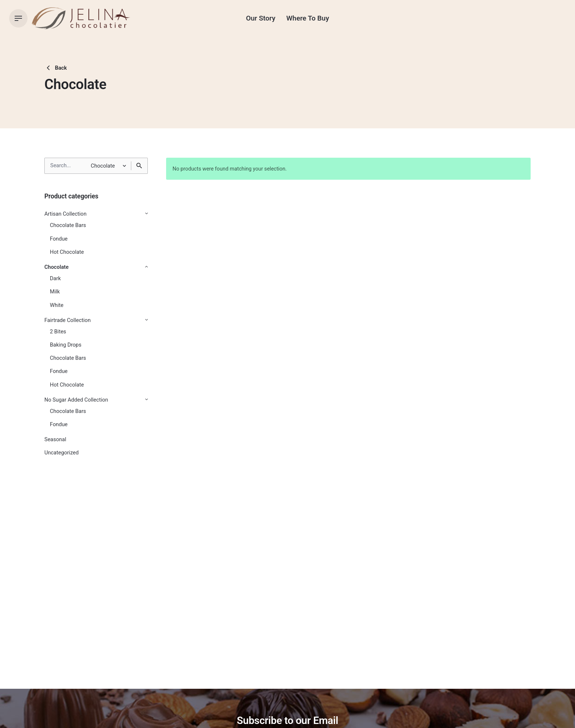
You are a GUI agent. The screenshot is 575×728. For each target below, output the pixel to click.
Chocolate (56, 267)
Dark (55, 279)
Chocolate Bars (68, 225)
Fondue (59, 239)
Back (56, 68)
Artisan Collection (65, 214)
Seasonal (55, 440)
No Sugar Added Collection (76, 400)
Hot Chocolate (67, 252)
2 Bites (58, 332)
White (57, 305)
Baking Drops (66, 345)
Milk (55, 292)
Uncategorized (61, 453)
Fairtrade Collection (67, 320)
